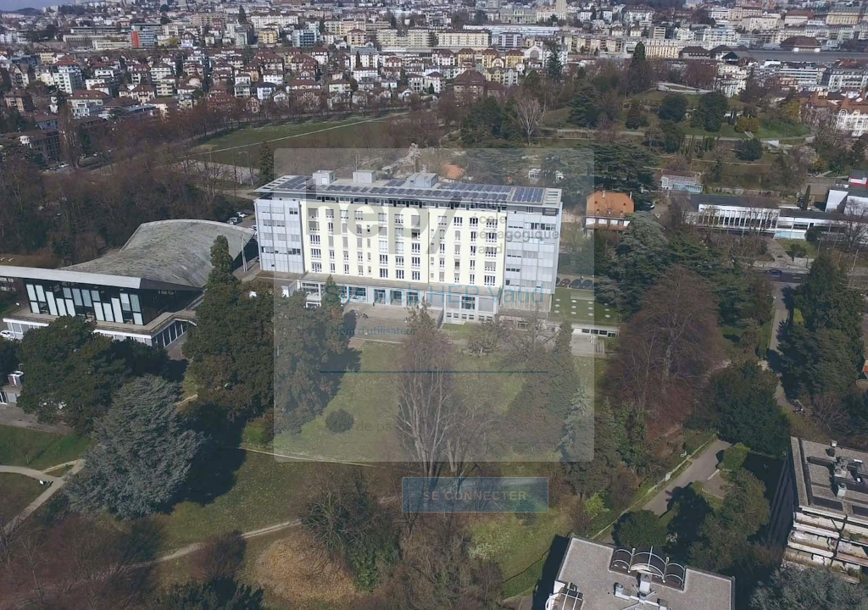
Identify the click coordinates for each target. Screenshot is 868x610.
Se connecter (475, 495)
